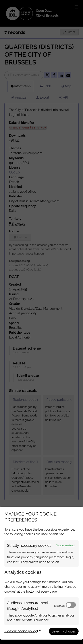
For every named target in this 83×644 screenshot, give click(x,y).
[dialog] (41, 573)
